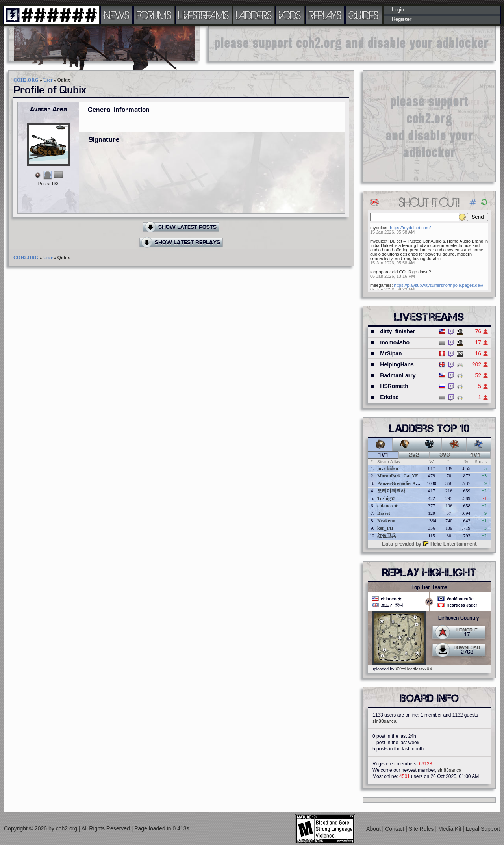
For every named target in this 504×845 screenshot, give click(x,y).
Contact (395, 829)
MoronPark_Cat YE (398, 476)
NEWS (117, 15)
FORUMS (154, 15)
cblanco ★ (388, 506)
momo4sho (395, 342)
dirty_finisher (397, 331)
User (48, 80)
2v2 (414, 455)
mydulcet (379, 228)
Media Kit (450, 829)
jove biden (388, 468)
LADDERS (254, 15)
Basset (384, 513)
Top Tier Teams (429, 587)
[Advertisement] (352, 43)
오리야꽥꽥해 (391, 491)
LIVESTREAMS (204, 15)
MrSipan (391, 353)
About (374, 829)
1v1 (383, 455)
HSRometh (394, 386)
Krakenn (386, 521)
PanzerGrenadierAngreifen (405, 483)
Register (402, 19)
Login (398, 10)
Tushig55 (386, 498)
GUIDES (364, 15)
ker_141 (385, 528)
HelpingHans (397, 364)
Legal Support (483, 829)
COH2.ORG (26, 80)
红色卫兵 (387, 536)
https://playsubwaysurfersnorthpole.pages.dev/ (439, 285)
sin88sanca (384, 721)
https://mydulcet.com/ (410, 228)
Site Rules (422, 829)
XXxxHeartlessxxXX (414, 669)
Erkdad (389, 397)
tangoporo (380, 272)
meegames (381, 285)
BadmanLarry (398, 375)
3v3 (445, 455)
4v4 (475, 455)
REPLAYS (325, 15)
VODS (290, 15)
